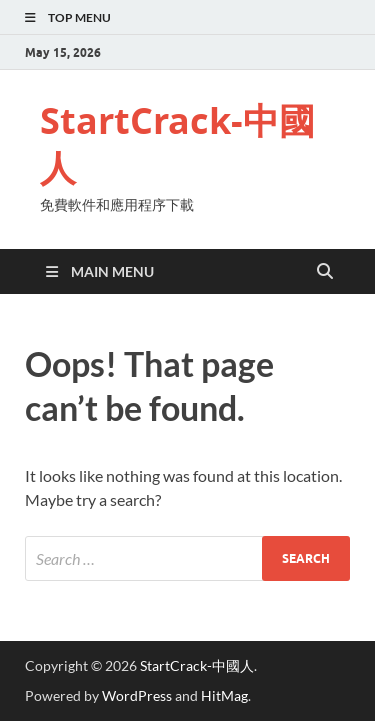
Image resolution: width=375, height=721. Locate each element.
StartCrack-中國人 (177, 144)
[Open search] (325, 272)
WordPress (137, 695)
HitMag (224, 695)
